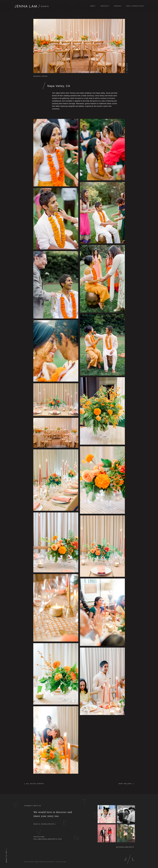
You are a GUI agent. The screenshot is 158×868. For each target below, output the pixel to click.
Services (118, 6)
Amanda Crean (40, 76)
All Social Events (35, 784)
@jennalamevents (125, 847)
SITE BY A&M (61, 862)
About (93, 6)
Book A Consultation (135, 6)
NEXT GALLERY (125, 784)
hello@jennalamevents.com (48, 839)
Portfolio (105, 6)
